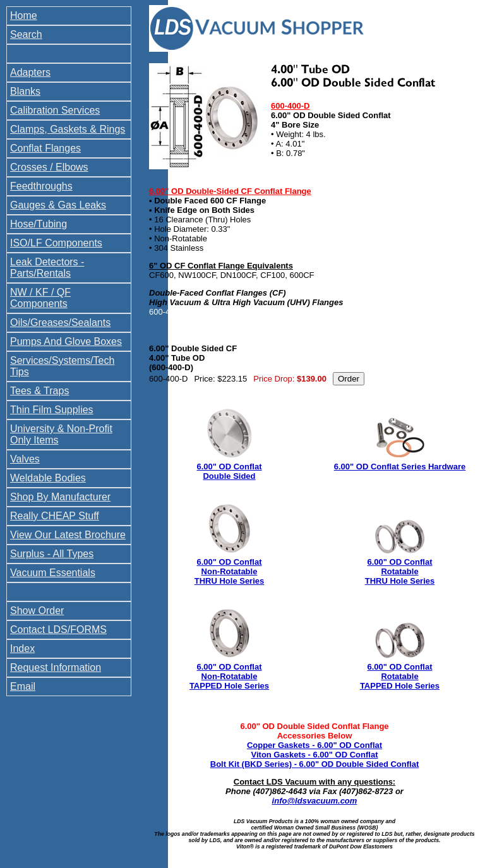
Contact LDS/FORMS (58, 630)
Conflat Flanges (45, 148)
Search (26, 34)
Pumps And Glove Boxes (66, 341)
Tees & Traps (39, 391)
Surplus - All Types (52, 554)
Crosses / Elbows (49, 167)
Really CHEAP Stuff (55, 516)
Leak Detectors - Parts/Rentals (47, 268)
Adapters (30, 72)
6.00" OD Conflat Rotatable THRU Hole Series (400, 571)
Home (24, 15)
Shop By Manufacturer (60, 497)
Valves (25, 459)
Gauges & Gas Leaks (58, 205)
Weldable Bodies (48, 478)
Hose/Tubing (39, 224)
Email (23, 686)
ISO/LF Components (56, 243)
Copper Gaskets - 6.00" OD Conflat (314, 745)
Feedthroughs (41, 186)
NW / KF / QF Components (40, 298)
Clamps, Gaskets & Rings (68, 129)
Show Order (37, 611)
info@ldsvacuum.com (315, 801)
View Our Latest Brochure (68, 535)
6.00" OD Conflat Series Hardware (400, 467)
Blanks (25, 91)
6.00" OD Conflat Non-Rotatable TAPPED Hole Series (229, 676)
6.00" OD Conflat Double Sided (230, 471)
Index (22, 648)
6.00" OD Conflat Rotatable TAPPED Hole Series (400, 676)
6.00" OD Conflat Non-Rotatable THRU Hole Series (230, 571)
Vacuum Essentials (53, 573)
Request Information (56, 667)
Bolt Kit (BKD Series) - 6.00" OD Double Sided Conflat (314, 764)
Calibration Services (55, 110)
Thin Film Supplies (52, 410)
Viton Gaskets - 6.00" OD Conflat (315, 755)
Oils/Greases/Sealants (60, 322)
